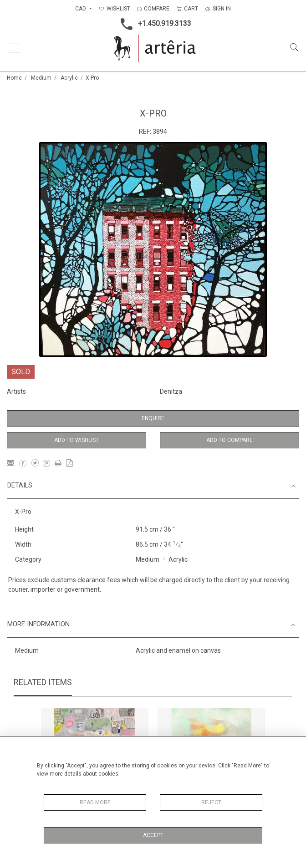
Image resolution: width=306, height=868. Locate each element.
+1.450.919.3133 (153, 24)
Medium (41, 78)
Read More (95, 802)
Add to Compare (229, 440)
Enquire (153, 418)
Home (14, 78)
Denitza (171, 391)
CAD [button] (81, 9)
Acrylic (69, 78)
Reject (211, 802)
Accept (153, 835)
